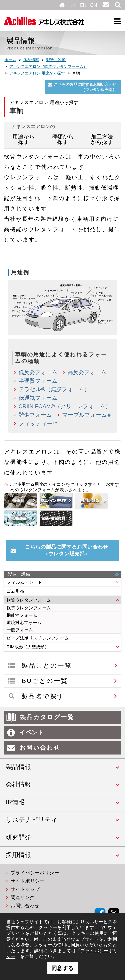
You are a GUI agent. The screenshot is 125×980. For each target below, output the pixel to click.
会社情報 (18, 784)
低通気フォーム (38, 398)
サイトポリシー (28, 881)
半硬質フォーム (38, 381)
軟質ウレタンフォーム (29, 600)
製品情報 (18, 767)
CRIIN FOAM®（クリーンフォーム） (65, 406)
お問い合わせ (105, 8)
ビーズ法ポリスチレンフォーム (38, 638)
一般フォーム (20, 630)
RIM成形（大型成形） (28, 647)
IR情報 (15, 802)
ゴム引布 (15, 591)
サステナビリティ (32, 820)
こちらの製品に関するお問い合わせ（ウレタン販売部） (85, 87)
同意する (62, 968)
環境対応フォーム (24, 623)
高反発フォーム (87, 372)
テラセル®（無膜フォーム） (54, 389)
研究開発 (18, 837)
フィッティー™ (38, 424)
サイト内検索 (117, 8)
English (83, 5)
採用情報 (18, 855)
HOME (62, 5)
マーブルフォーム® (87, 415)
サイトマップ (25, 889)
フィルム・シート (24, 582)
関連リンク (23, 897)
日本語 (74, 5)
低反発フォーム (38, 372)
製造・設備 (63, 574)
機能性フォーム (22, 615)
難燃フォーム (35, 415)
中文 (94, 5)
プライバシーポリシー (35, 873)
